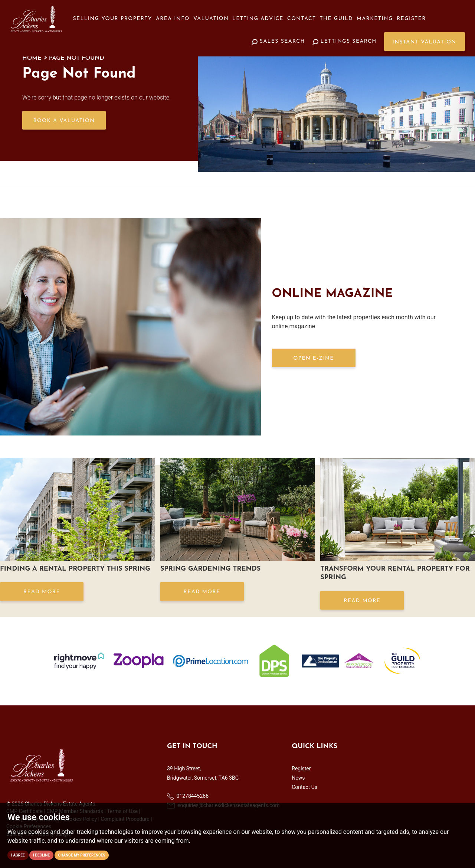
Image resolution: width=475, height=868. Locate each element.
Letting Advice (258, 19)
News (298, 778)
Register (411, 19)
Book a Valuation (64, 121)
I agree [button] (18, 855)
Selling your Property (113, 19)
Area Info (173, 19)
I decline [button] (41, 855)
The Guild (336, 19)
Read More (42, 592)
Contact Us (304, 787)
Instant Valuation (425, 42)
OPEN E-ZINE (313, 358)
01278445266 (188, 796)
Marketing (375, 19)
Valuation (211, 19)
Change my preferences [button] (82, 855)
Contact (302, 19)
